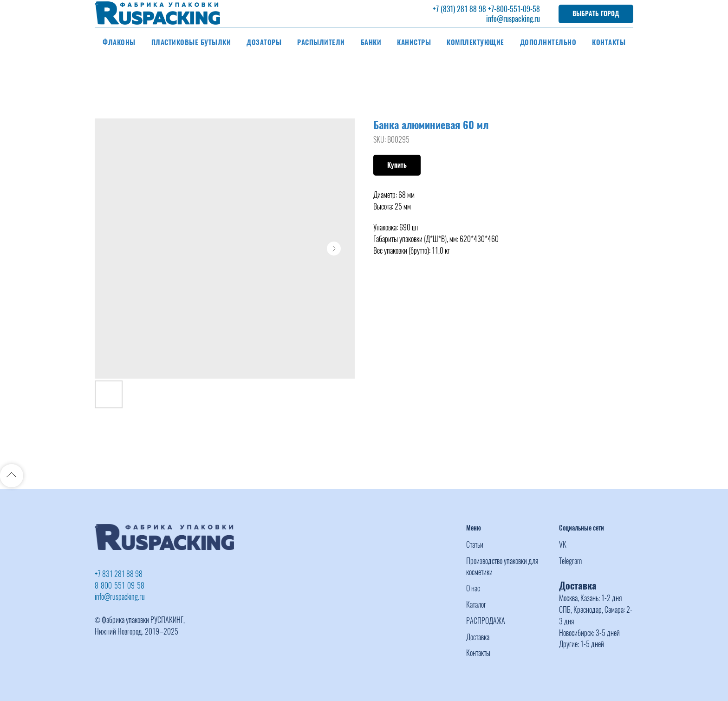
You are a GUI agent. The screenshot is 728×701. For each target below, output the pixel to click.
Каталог (476, 605)
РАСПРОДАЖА (486, 621)
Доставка (478, 637)
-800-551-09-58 (517, 9)
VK (563, 545)
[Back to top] (12, 476)
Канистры (414, 42)
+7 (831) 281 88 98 (459, 9)
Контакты (609, 42)
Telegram (570, 561)
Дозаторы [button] (264, 42)
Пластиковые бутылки (191, 42)
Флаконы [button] (119, 42)
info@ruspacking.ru (513, 19)
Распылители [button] (321, 42)
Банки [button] (371, 42)
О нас (473, 588)
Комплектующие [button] (475, 42)
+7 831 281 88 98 (119, 574)
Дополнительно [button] (548, 42)
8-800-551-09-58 (120, 586)
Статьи (475, 545)
